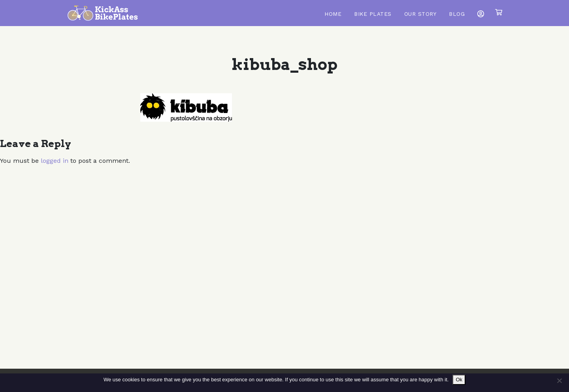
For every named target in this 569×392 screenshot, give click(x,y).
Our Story (420, 14)
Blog (457, 14)
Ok (459, 380)
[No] (559, 381)
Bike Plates (373, 14)
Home (333, 14)
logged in (55, 161)
